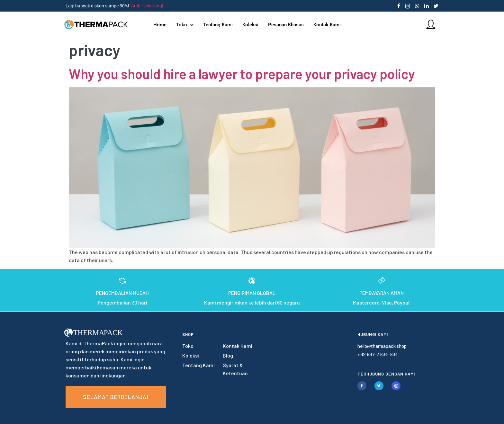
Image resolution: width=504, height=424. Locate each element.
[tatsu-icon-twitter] (436, 6)
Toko (182, 25)
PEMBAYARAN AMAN (382, 293)
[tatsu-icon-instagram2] (408, 6)
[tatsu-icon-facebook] (399, 6)
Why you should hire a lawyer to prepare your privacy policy (242, 74)
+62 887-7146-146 (377, 354)
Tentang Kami (218, 25)
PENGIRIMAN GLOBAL (252, 293)
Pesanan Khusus (286, 25)
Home (160, 25)
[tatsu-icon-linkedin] (427, 6)
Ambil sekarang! (147, 6)
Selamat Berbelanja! (116, 397)
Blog (228, 355)
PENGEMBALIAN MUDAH (122, 293)
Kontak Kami (327, 25)
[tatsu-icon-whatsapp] (417, 6)
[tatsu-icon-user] (429, 24)
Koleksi (251, 25)
